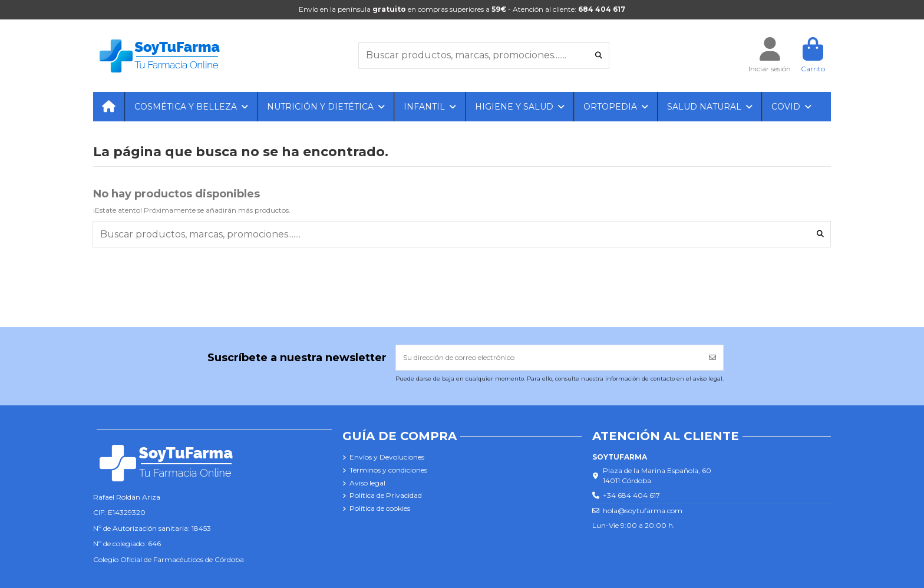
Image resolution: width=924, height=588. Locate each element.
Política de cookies (380, 508)
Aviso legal (367, 483)
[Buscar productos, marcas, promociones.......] (599, 56)
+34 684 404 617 (631, 495)
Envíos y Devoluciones (387, 457)
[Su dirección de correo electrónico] (549, 358)
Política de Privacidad (386, 495)
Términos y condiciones (388, 470)
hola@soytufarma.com (643, 511)
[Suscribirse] (712, 358)
